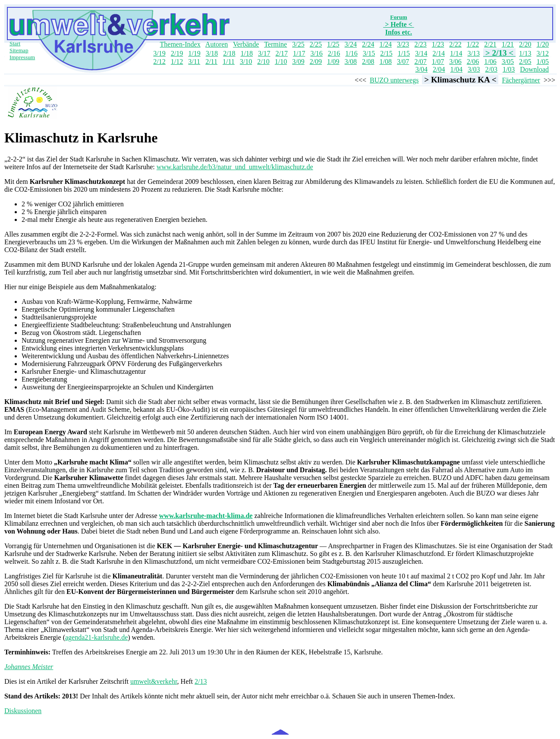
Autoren (217, 44)
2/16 (334, 53)
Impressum (22, 57)
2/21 (490, 44)
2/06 (473, 62)
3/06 (455, 62)
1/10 (281, 62)
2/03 (491, 69)
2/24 (368, 44)
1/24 (385, 44)
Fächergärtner (521, 80)
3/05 (508, 62)
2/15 (386, 53)
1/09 (333, 62)
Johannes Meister (29, 667)
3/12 (543, 53)
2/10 (263, 62)
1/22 (473, 44)
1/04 (456, 69)
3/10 (246, 62)
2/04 (439, 69)
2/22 (455, 44)
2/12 (159, 62)
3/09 (298, 62)
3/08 (351, 62)
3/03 (474, 69)
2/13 (201, 681)
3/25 (298, 44)
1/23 (438, 44)
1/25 (333, 44)
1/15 (404, 53)
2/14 (439, 53)
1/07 (438, 62)
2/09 (316, 62)
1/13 (525, 53)
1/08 (385, 62)
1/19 (194, 53)
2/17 (281, 53)
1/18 (247, 53)
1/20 (543, 44)
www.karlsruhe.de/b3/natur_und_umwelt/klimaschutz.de (235, 167)
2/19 (177, 53)
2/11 (211, 62)
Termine (275, 44)
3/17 (264, 53)
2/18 (229, 53)
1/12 (177, 62)
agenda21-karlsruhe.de (96, 637)
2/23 (420, 44)
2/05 (525, 62)
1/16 (351, 53)
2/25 (316, 44)
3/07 (403, 62)
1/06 (490, 62)
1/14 (456, 53)
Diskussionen (23, 711)
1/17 (299, 53)
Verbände (246, 44)
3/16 (316, 53)
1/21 (508, 44)
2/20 (525, 44)
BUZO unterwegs (394, 80)
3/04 (422, 69)
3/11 (194, 62)
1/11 (229, 62)
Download (534, 69)
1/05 (543, 62)
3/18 (212, 53)
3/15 (369, 53)
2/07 (420, 62)
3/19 (159, 53)
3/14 (421, 53)
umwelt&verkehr (154, 681)
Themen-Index (180, 44)
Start (15, 43)
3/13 (473, 53)
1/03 (509, 69)
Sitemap (19, 50)
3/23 (403, 44)
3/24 (351, 44)
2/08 (368, 62)
